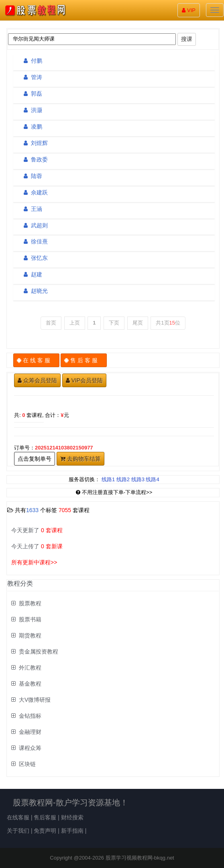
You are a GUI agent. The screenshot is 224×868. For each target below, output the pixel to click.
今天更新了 (37, 530)
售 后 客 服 (84, 360)
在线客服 (18, 817)
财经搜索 (72, 817)
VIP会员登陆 (85, 380)
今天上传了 (37, 546)
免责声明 (45, 831)
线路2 (123, 479)
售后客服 (45, 817)
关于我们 (18, 831)
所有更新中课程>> (34, 562)
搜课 (187, 39)
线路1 (108, 479)
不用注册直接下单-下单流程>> (114, 492)
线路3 (138, 479)
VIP (189, 10)
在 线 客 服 (36, 360)
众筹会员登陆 (37, 380)
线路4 (152, 479)
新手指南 (72, 831)
